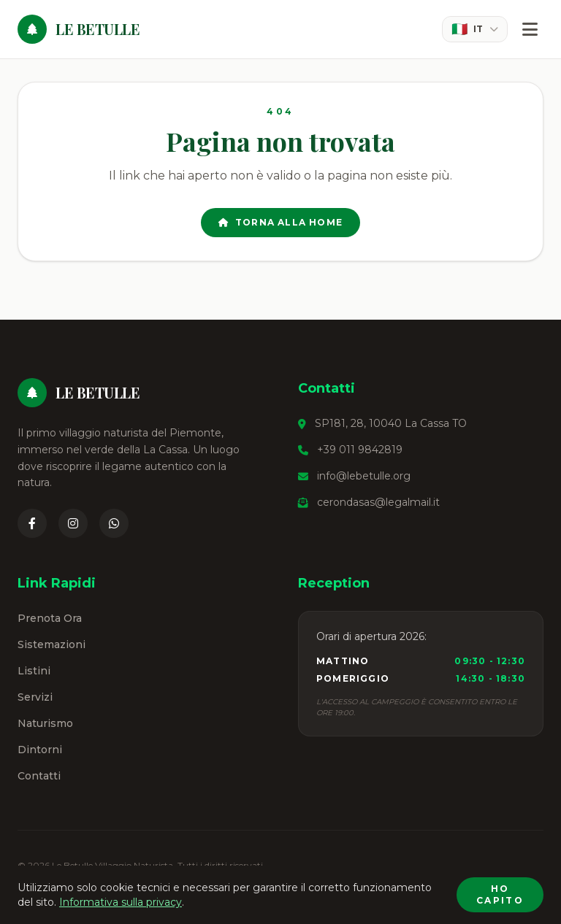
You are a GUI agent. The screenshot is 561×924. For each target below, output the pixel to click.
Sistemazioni (51, 644)
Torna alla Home (280, 222)
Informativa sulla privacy (121, 902)
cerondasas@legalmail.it (378, 502)
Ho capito (500, 894)
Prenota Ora (50, 618)
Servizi (35, 697)
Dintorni (40, 750)
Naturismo (45, 723)
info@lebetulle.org (364, 476)
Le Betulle (98, 29)
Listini (34, 671)
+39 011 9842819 (360, 450)
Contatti (39, 776)
